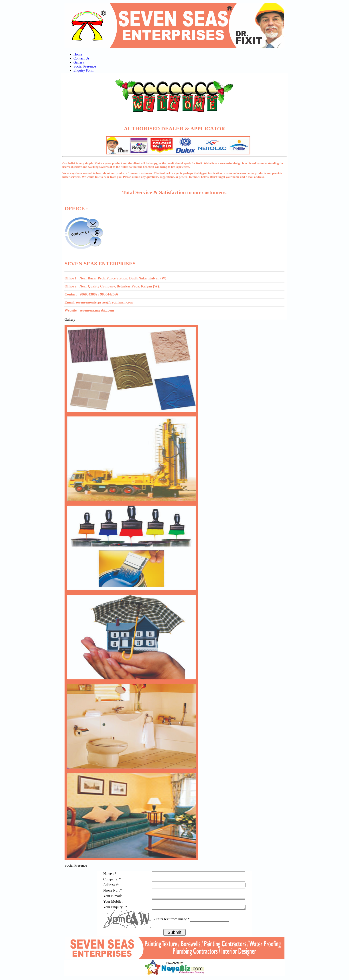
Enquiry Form (83, 70)
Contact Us (81, 58)
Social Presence (85, 66)
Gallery (79, 62)
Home (78, 54)
